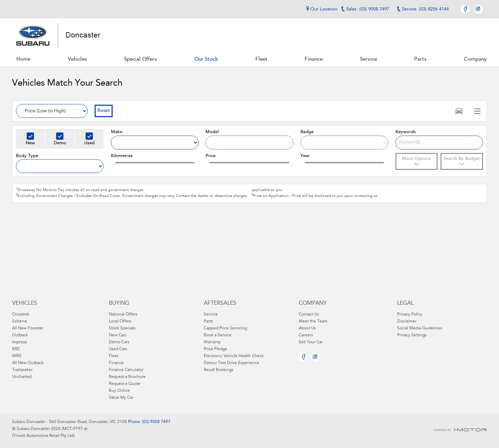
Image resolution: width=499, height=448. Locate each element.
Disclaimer (407, 321)
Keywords (406, 132)
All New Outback (28, 363)
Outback (20, 335)
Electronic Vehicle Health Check (234, 356)
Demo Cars (119, 342)
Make (117, 132)
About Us (307, 328)
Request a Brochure (127, 377)
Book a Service (218, 335)
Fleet (114, 356)
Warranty (212, 342)
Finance (116, 363)
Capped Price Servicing (225, 328)
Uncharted (22, 377)
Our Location (321, 9)
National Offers (123, 315)
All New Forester (28, 328)
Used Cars (118, 349)
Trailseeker (22, 370)
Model (212, 132)
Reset (104, 111)
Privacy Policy (410, 315)
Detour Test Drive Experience (231, 363)
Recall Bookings (218, 370)
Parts (208, 321)
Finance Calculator (126, 370)
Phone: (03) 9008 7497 (149, 422)
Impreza (19, 342)
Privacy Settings (412, 335)
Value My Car (121, 398)
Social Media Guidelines (420, 328)
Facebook (465, 9)
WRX (17, 356)
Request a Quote (125, 384)
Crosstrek (21, 315)
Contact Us (309, 315)
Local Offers (120, 321)
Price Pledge (216, 349)
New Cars (118, 335)
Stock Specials (122, 328)
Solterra (19, 321)
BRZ (16, 349)
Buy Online (119, 391)
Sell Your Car (311, 342)
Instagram (478, 9)
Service (211, 315)
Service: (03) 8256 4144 (425, 9)
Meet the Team (313, 321)
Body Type (27, 156)
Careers (306, 335)
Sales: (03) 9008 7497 (368, 9)
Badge (307, 132)
